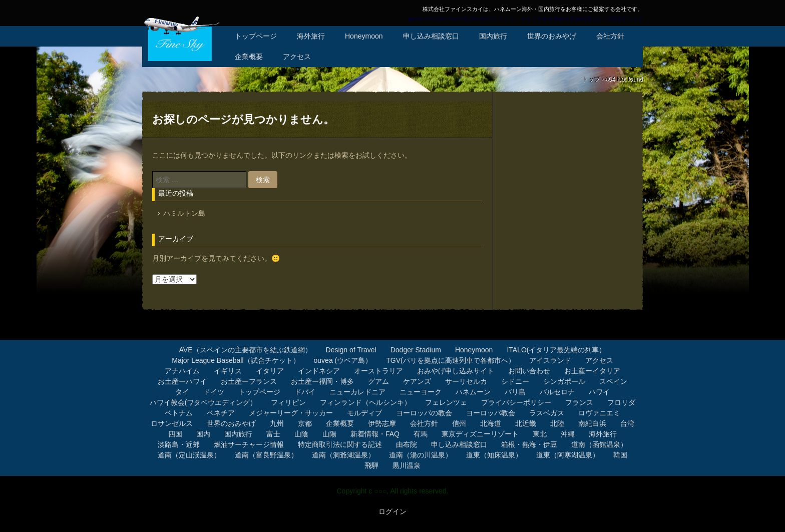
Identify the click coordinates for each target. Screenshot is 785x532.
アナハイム (182, 371)
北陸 (557, 423)
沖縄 (568, 434)
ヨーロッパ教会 (491, 413)
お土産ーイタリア (592, 371)
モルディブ (364, 413)
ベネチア (221, 413)
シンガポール (564, 381)
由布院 (407, 444)
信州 (459, 423)
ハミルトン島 (184, 213)
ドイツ (214, 392)
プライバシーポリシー (516, 402)
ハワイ (599, 392)
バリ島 (515, 392)
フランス (579, 402)
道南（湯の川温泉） (421, 455)
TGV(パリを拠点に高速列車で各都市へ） (450, 360)
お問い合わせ (529, 371)
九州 (277, 423)
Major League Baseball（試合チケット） (236, 360)
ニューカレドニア (357, 392)
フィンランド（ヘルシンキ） (365, 402)
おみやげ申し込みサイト (456, 371)
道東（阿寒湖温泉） (568, 455)
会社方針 (610, 36)
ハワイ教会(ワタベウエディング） (204, 402)
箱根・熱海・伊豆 (529, 444)
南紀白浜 (592, 423)
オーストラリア (378, 371)
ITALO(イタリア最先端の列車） (556, 350)
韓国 (620, 455)
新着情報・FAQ (375, 434)
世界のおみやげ (552, 36)
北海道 (491, 423)
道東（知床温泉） (494, 455)
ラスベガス (547, 413)
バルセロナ (557, 392)
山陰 (301, 434)
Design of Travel (351, 350)
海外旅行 (311, 36)
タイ (182, 392)
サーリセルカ (466, 381)
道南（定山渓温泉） (189, 455)
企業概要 (249, 57)
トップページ (256, 36)
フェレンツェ (446, 402)
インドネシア (319, 371)
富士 (273, 434)
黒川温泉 (407, 465)
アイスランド (550, 360)
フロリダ (621, 402)
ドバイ (305, 392)
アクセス (297, 57)
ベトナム (179, 413)
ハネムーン (473, 392)
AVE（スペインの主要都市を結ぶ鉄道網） (246, 350)
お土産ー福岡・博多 (322, 381)
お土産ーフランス (249, 381)
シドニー (515, 381)
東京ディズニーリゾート (480, 434)
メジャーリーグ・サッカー (291, 413)
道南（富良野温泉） (266, 455)
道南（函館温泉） (599, 444)
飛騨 (371, 465)
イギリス (228, 371)
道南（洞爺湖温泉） (343, 455)
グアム (378, 381)
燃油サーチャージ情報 (249, 444)
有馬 (421, 434)
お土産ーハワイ (182, 381)
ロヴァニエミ (599, 413)
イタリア (270, 371)
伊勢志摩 (382, 423)
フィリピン (288, 402)
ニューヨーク (421, 392)
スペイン (613, 381)
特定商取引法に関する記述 (340, 444)
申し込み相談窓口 (431, 36)
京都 (305, 423)
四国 (175, 434)
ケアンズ (417, 381)
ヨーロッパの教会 (424, 413)
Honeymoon (364, 36)
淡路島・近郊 (179, 444)
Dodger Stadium (416, 350)
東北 (540, 434)
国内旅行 (493, 36)
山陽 (329, 434)
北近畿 (526, 423)
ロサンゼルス (172, 423)
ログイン (392, 511)
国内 (203, 434)
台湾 (627, 423)
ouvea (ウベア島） (343, 360)
